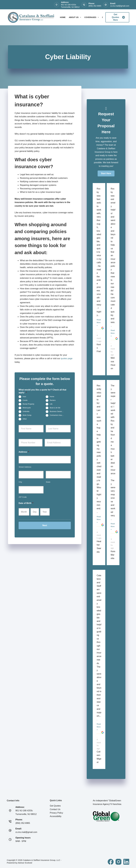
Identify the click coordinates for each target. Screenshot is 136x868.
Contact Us (55, 809)
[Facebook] (111, 862)
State (48, 482)
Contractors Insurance (58, 415)
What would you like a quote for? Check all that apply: (42, 391)
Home (63, 17)
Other (25, 419)
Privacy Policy (56, 813)
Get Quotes (55, 806)
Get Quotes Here (118, 17)
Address (24, 452)
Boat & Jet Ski (55, 408)
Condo (25, 400)
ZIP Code (23, 497)
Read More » (99, 323)
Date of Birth (26, 503)
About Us (75, 17)
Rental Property (28, 404)
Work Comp (27, 415)
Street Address (25, 467)
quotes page (67, 358)
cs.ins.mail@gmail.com (120, 6)
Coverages (92, 17)
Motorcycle (27, 408)
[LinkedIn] (126, 862)
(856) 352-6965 (95, 6)
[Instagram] (118, 862)
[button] (106, 173)
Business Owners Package (58, 412)
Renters (53, 400)
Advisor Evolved (25, 863)
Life (51, 404)
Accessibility (56, 816)
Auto (24, 397)
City (20, 482)
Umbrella (26, 412)
